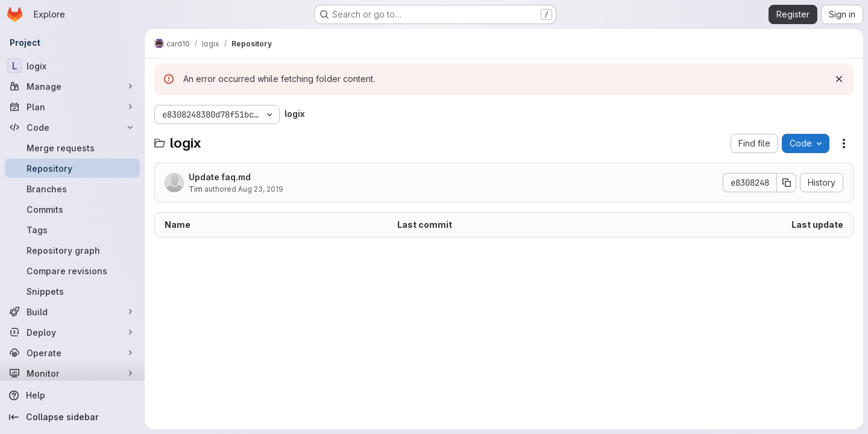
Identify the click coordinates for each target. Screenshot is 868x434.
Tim (196, 189)
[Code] (72, 127)
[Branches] (72, 189)
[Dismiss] (839, 79)
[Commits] (72, 209)
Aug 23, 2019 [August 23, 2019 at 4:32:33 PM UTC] (261, 189)
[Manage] (72, 86)
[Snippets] (72, 291)
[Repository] (72, 168)
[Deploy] (72, 332)
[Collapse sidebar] (72, 417)
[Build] (72, 312)
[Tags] (72, 230)
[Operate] (72, 353)
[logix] (72, 66)
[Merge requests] (72, 148)
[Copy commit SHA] (787, 183)
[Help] (72, 395)
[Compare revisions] (72, 271)
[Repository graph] (72, 250)
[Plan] (72, 107)
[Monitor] (72, 373)
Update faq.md (220, 177)
